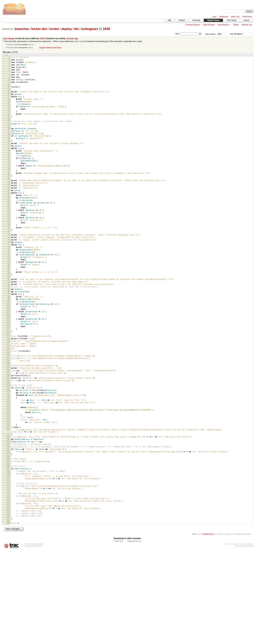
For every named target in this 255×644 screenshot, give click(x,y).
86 (9, 310)
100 (8, 351)
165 (8, 545)
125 (8, 425)
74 (9, 273)
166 (8, 547)
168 (8, 553)
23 (9, 123)
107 (8, 372)
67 (9, 253)
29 (9, 140)
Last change (9, 38)
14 (9, 96)
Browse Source (213, 20)
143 (8, 477)
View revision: (211, 34)
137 (8, 460)
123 (8, 419)
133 (8, 448)
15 (9, 99)
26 (9, 132)
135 (8, 454)
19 (9, 111)
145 (8, 483)
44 (9, 184)
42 (9, 178)
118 (8, 404)
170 (8, 559)
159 (8, 528)
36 (9, 160)
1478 (42, 38)
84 (9, 303)
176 (8, 578)
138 (8, 463)
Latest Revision (209, 25)
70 (9, 262)
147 (8, 489)
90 (9, 322)
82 (9, 297)
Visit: (177, 34)
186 (8, 608)
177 (8, 581)
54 (9, 214)
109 (8, 378)
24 (9, 126)
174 (8, 572)
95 (9, 336)
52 (9, 208)
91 (9, 324)
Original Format (134, 634)
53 (9, 211)
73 (9, 270)
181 (8, 593)
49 (9, 199)
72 (9, 268)
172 (8, 566)
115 (8, 395)
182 (8, 596)
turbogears (90, 29)
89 (9, 319)
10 (9, 85)
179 (8, 587)
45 (9, 187)
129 (8, 436)
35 (9, 157)
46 (9, 190)
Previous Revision (193, 25)
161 (8, 534)
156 (8, 519)
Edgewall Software (34, 639)
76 (9, 279)
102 (8, 357)
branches (22, 29)
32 (9, 148)
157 (8, 522)
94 (9, 333)
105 (8, 366)
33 (9, 151)
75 (9, 276)
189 (8, 616)
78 (9, 285)
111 (8, 384)
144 (8, 480)
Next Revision (223, 25)
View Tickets (232, 20)
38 (9, 166)
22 (9, 120)
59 (9, 229)
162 (8, 537)
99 (9, 348)
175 (8, 575)
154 (8, 513)
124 (8, 422)
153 (8, 510)
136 (8, 457)
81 (9, 294)
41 (9, 175)
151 (8, 501)
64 (9, 244)
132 (8, 445)
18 (9, 108)
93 (9, 330)
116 (8, 398)
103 (8, 360)
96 (9, 339)
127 (8, 430)
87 (9, 313)
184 (8, 602)
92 (9, 327)
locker (54, 29)
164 (8, 542)
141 (8, 472)
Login (214, 17)
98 (9, 345)
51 (9, 205)
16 (9, 102)
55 (9, 217)
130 (8, 439)
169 (8, 556)
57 (9, 223)
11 (9, 88)
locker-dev (39, 29)
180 (8, 590)
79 (9, 288)
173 (8, 569)
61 (9, 235)
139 (8, 466)
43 (9, 181)
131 (8, 442)
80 (9, 291)
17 (9, 105)
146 (8, 486)
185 (8, 605)
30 (9, 142)
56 (9, 220)
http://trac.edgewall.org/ (244, 639)
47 (9, 193)
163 (8, 539)
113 (8, 390)
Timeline (182, 20)
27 (9, 134)
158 (8, 525)
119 (8, 407)
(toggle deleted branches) (50, 48)
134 (8, 451)
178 (8, 584)
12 (9, 91)
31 (9, 145)
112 (8, 387)
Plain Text (118, 634)
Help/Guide (224, 17)
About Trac (235, 17)
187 (8, 611)
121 (8, 414)
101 (8, 354)
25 (9, 129)
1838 (106, 29)
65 (9, 247)
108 (8, 375)
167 (8, 550)
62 (9, 238)
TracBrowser (208, 627)
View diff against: (241, 34)
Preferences (247, 17)
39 (9, 169)
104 (8, 363)
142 (8, 475)
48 (9, 196)
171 (8, 563)
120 (8, 410)
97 (9, 342)
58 (9, 226)
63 (9, 241)
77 (9, 282)
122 (8, 416)
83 (9, 300)
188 (8, 614)
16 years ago (72, 38)
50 (9, 203)
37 (9, 163)
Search (246, 20)
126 (8, 427)
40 (9, 172)
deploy (67, 29)
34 (9, 154)
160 (8, 531)
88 (9, 316)
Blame (236, 25)
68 (9, 256)
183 (8, 599)
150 (8, 498)
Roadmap (196, 20)
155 (8, 516)
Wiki (170, 20)
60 (9, 232)
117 (8, 401)
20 (9, 114)
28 (9, 137)
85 (9, 306)
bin (76, 29)
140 (8, 469)
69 (9, 259)
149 (8, 495)
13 (9, 93)
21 (9, 117)
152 (8, 504)
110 (8, 381)
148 (8, 492)
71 (9, 265)
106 (8, 369)
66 (9, 250)
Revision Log (247, 25)
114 (8, 392)
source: (8, 29)
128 (8, 433)
